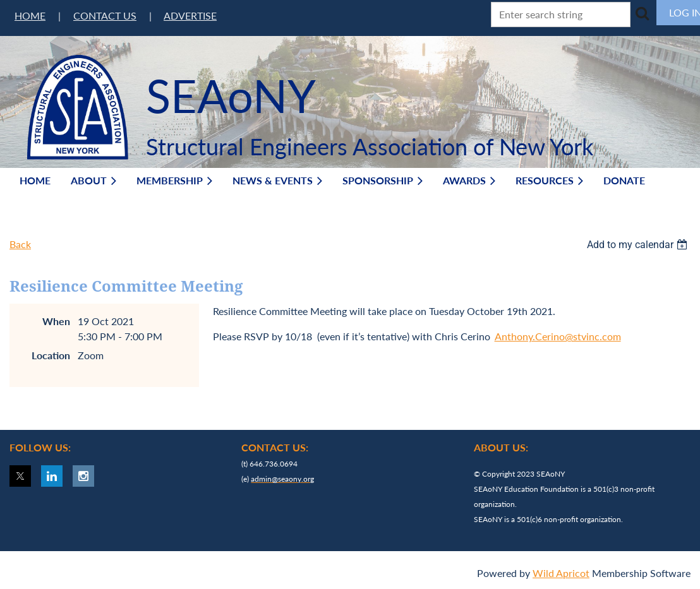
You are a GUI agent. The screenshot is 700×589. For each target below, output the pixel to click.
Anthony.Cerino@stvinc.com (558, 336)
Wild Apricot (561, 573)
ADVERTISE (190, 15)
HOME (30, 15)
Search (643, 13)
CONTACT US (105, 15)
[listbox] (639, 245)
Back (20, 244)
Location (51, 355)
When (56, 321)
